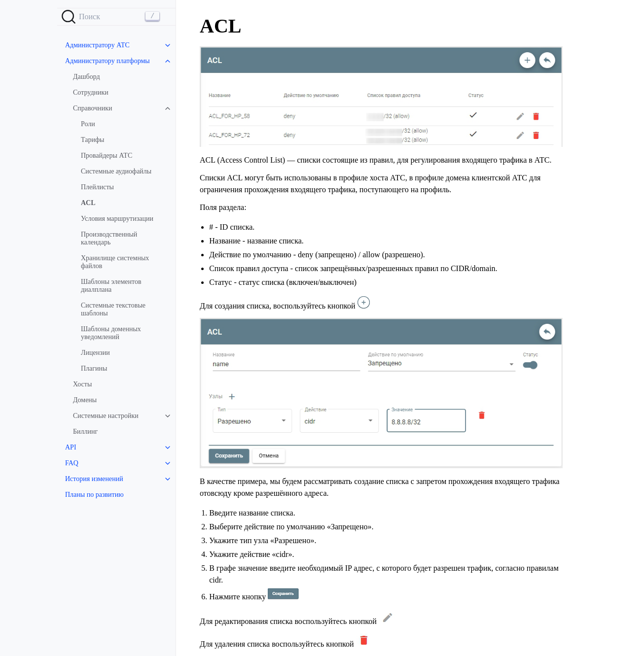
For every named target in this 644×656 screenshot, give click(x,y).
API (71, 447)
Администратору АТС (97, 45)
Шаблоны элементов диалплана (111, 286)
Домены (85, 400)
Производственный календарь (109, 238)
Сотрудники (91, 92)
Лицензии (95, 353)
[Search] (116, 17)
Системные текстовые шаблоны (113, 309)
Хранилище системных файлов (115, 262)
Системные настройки (106, 416)
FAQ (72, 463)
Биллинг (85, 432)
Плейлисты (97, 187)
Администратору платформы (107, 61)
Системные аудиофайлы (116, 171)
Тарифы (92, 140)
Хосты (82, 384)
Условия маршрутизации (117, 219)
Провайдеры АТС (107, 155)
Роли (88, 124)
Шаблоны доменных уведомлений (111, 333)
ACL (88, 203)
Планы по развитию (94, 495)
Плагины (94, 368)
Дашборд (87, 77)
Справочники (93, 108)
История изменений (94, 479)
